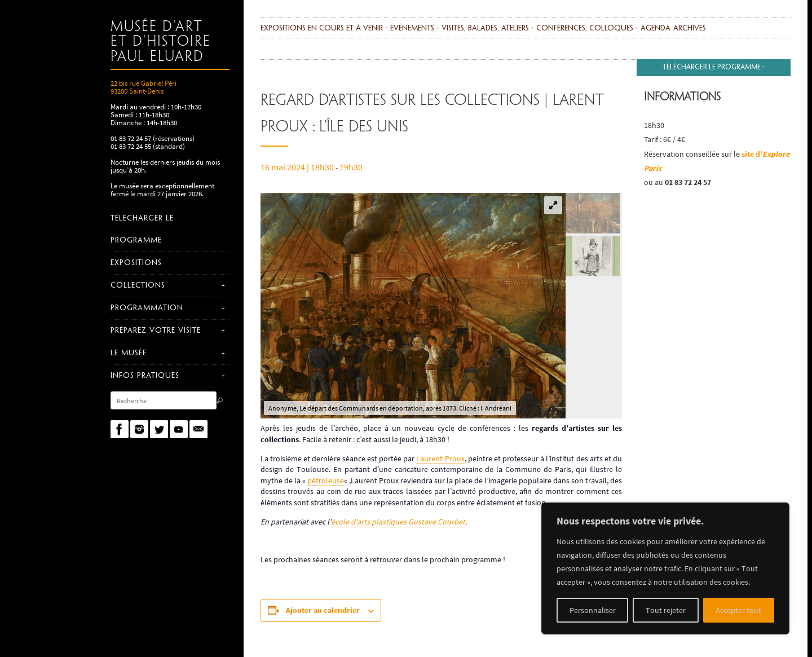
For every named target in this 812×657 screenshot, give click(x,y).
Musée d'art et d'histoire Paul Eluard (161, 42)
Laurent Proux (440, 458)
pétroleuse (326, 480)
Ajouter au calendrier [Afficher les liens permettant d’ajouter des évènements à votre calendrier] (323, 610)
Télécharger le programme (712, 68)
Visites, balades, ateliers (485, 28)
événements (412, 28)
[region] (665, 568)
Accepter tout (738, 610)
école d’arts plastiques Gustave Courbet (398, 522)
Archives (690, 28)
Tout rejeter (666, 610)
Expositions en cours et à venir (322, 28)
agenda (656, 28)
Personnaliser (593, 610)
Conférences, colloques (585, 28)
